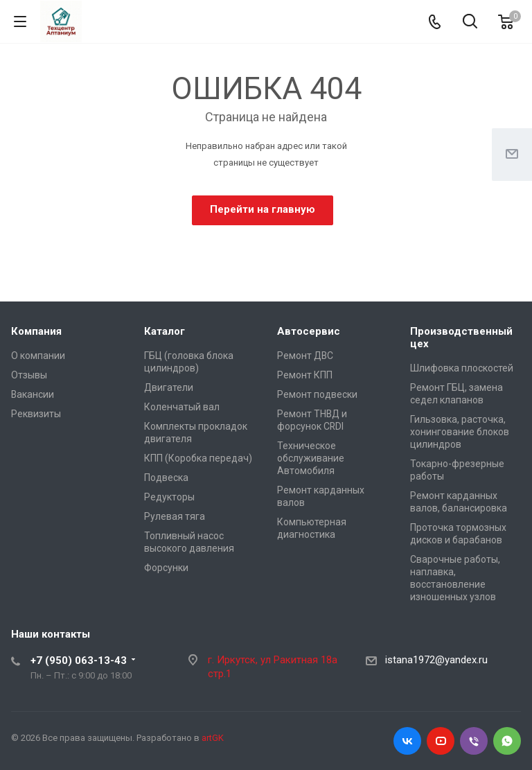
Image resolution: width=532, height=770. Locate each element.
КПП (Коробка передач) (198, 458)
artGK (213, 738)
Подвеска (166, 478)
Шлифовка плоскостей (462, 368)
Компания (36, 331)
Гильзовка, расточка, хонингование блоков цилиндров (460, 432)
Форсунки (166, 568)
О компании (38, 356)
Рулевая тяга (175, 516)
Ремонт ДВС (305, 356)
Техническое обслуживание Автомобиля (311, 458)
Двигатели (169, 387)
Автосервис (309, 331)
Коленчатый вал (182, 407)
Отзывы (29, 375)
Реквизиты (36, 414)
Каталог (165, 331)
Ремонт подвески (317, 394)
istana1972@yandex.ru (436, 660)
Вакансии (33, 394)
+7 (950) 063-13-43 (79, 660)
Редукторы (169, 497)
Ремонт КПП (305, 375)
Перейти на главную (263, 209)
